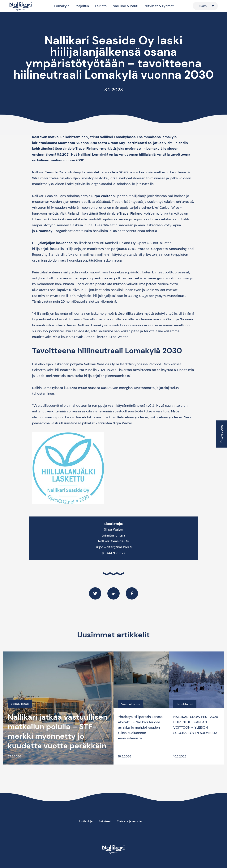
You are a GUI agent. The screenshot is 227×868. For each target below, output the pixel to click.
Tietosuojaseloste (129, 821)
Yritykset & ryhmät (159, 6)
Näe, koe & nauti (125, 6)
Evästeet (105, 821)
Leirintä (101, 6)
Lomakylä (62, 6)
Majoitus (82, 6)
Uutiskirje (86, 821)
